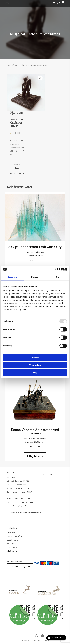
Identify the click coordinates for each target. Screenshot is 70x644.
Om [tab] (58, 277)
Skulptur (17, 65)
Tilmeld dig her (20, 566)
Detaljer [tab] (35, 277)
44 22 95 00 (12, 544)
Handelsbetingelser (48, 474)
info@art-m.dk (12, 551)
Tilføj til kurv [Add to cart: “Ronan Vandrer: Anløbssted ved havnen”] (35, 456)
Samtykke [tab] (12, 277)
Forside (10, 65)
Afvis (35, 373)
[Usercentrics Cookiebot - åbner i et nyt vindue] (55, 270)
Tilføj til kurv (17, 166)
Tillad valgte (35, 365)
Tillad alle (35, 357)
